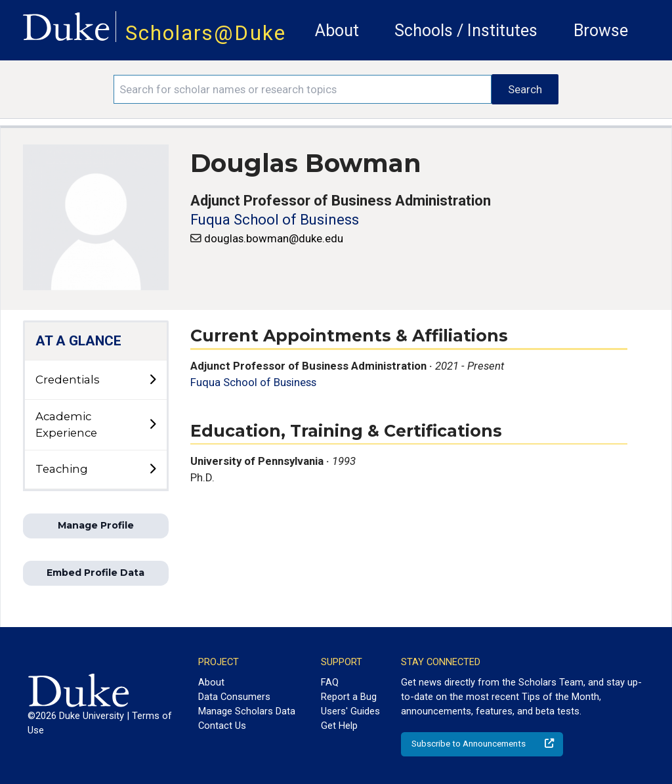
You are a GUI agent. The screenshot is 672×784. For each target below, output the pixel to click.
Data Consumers (234, 697)
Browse (601, 31)
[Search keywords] (303, 89)
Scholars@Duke (206, 33)
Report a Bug (349, 697)
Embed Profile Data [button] (95, 573)
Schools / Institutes (466, 31)
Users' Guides (350, 711)
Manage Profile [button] (96, 525)
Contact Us (222, 726)
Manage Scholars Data (247, 711)
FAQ (330, 682)
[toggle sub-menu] (152, 380)
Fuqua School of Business (275, 220)
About (337, 31)
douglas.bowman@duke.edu (274, 238)
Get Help (339, 726)
